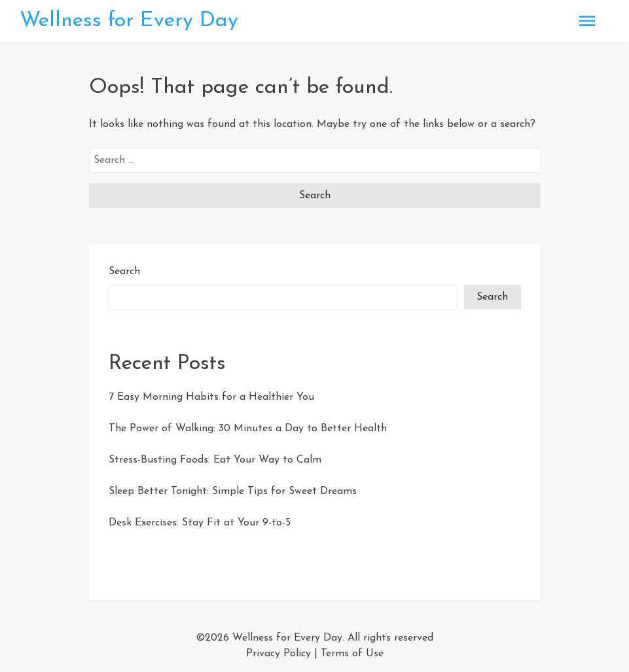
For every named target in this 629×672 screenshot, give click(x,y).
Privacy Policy (279, 654)
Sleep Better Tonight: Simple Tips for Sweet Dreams (233, 491)
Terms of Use (352, 654)
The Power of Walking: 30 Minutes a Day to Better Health (248, 429)
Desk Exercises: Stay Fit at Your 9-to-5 (200, 523)
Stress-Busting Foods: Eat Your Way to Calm (215, 460)
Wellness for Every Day (129, 21)
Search (124, 272)
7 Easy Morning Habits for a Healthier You (211, 397)
